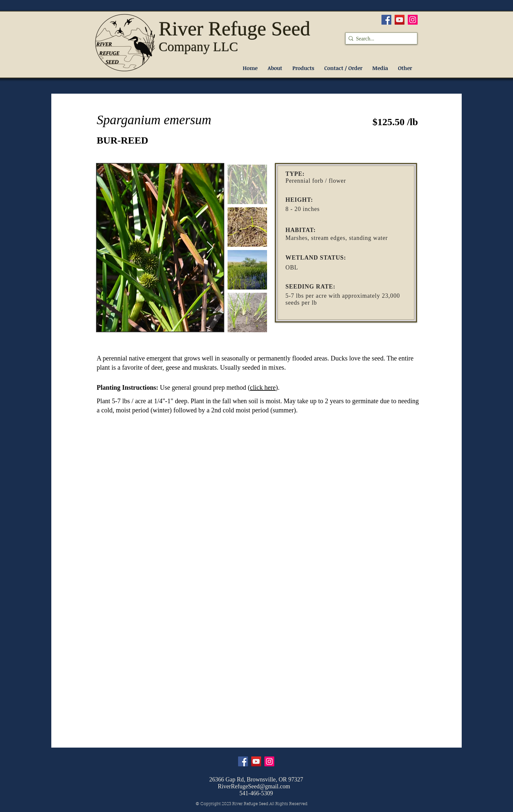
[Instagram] (413, 20)
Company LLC (198, 47)
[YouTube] (400, 20)
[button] (303, 68)
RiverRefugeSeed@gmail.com (254, 786)
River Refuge (215, 29)
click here (263, 387)
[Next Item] (210, 248)
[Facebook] (386, 20)
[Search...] (379, 39)
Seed (291, 29)
